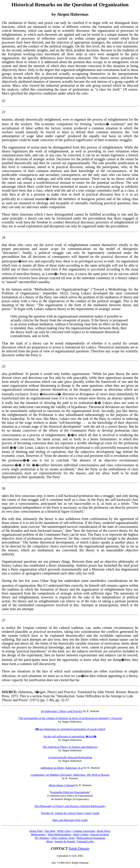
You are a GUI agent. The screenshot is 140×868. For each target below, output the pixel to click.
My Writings (42, 838)
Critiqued (62, 785)
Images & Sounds (65, 841)
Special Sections (100, 834)
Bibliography (38, 834)
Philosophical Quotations (91, 838)
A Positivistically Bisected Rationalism (70, 757)
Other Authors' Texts (63, 838)
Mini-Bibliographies (59, 834)
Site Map (50, 831)
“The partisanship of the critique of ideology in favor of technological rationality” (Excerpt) (70, 718)
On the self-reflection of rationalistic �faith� (70, 736)
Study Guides (81, 834)
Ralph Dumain (79, 849)
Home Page (36, 831)
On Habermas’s (62, 711)
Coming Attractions (84, 831)
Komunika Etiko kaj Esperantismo (70, 792)
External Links (86, 841)
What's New (64, 831)
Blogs (50, 841)
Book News (104, 831)
